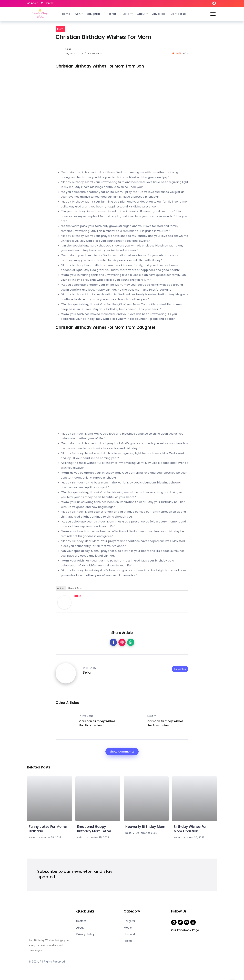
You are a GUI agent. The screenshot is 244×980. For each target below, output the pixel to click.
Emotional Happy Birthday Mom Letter (94, 829)
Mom (60, 29)
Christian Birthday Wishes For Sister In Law (97, 723)
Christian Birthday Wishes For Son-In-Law (165, 723)
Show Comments (122, 752)
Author (61, 588)
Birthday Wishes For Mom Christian (190, 829)
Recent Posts (75, 588)
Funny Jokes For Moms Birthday (48, 829)
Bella (68, 49)
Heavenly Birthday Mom (145, 827)
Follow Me (180, 669)
